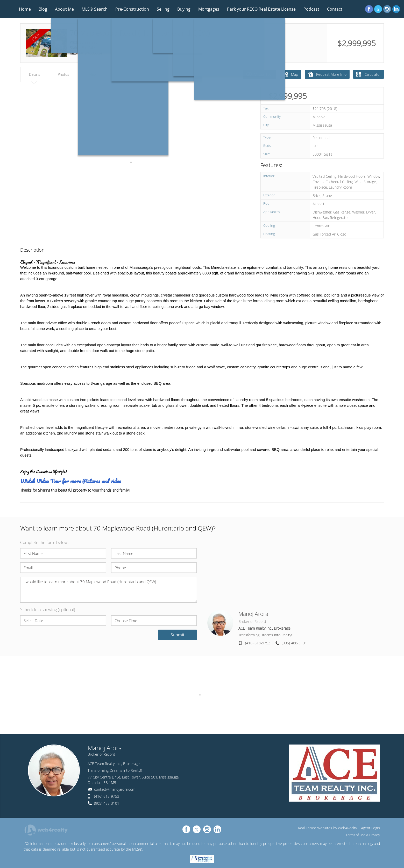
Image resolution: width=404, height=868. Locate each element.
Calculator (368, 74)
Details (35, 74)
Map (290, 74)
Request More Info (327, 74)
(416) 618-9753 (258, 643)
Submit (178, 635)
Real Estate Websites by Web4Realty (327, 828)
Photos (63, 74)
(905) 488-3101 (294, 643)
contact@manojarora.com (115, 789)
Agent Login (370, 828)
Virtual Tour (260, 74)
